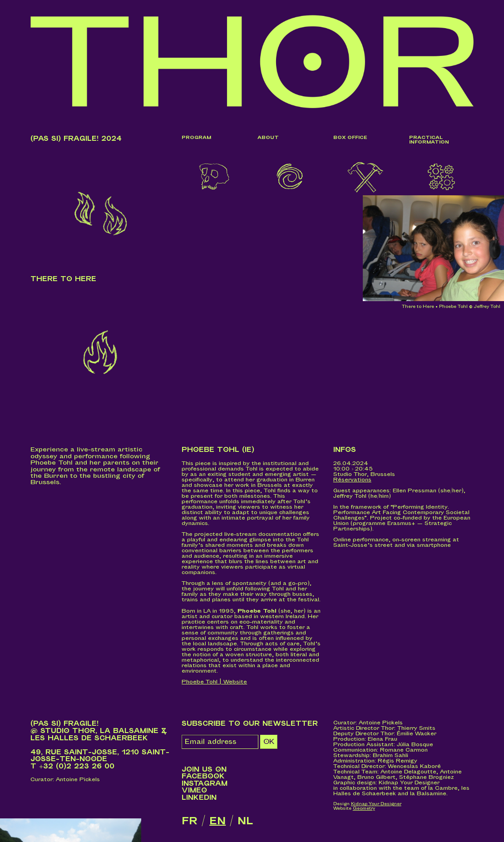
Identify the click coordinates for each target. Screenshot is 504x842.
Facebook (203, 777)
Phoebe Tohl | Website (214, 682)
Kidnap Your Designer (376, 805)
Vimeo (194, 791)
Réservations (352, 480)
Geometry (364, 809)
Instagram (205, 784)
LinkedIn (199, 798)
